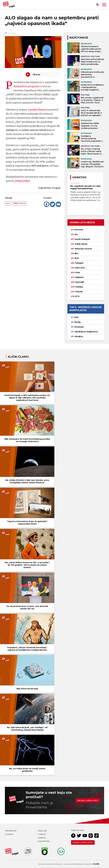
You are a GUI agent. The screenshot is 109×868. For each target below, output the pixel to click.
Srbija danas (81, 244)
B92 (77, 258)
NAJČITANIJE (79, 38)
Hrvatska (79, 327)
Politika (79, 287)
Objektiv (79, 277)
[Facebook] (46, 204)
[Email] (58, 204)
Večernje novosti (83, 249)
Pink (78, 273)
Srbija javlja (20, 203)
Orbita (42, 838)
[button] (104, 5)
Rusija (78, 322)
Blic (77, 253)
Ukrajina (79, 336)
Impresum (11, 831)
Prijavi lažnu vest (88, 801)
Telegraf (79, 263)
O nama (9, 834)
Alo (8, 203)
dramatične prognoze (27, 86)
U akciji (42, 834)
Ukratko (79, 177)
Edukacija (44, 841)
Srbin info (80, 268)
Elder (96, 864)
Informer (79, 230)
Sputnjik (80, 282)
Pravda (79, 292)
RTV (77, 296)
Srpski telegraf (82, 239)
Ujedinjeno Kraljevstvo (86, 332)
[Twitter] (52, 204)
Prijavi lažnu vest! (83, 842)
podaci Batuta (38, 110)
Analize (42, 831)
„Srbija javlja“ (22, 181)
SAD (76, 317)
